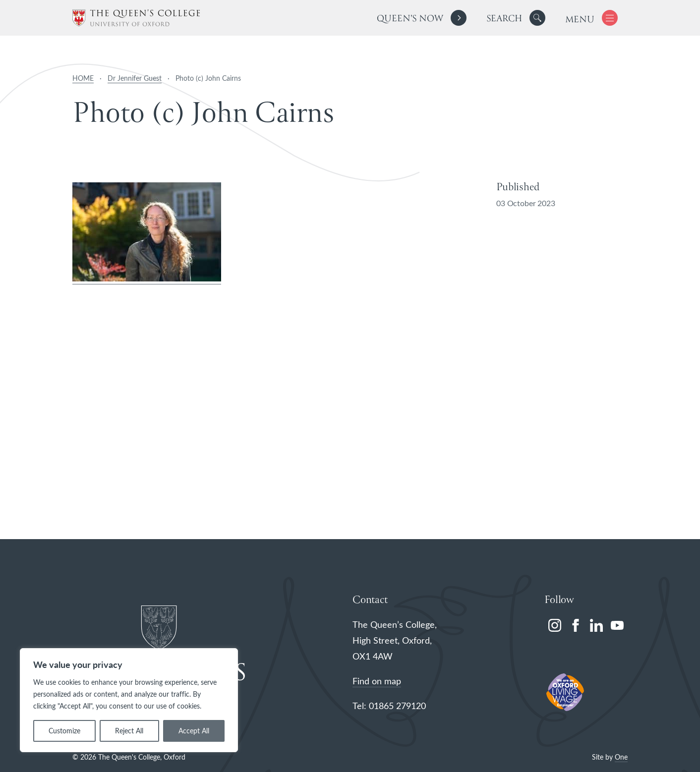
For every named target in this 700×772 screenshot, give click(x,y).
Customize (64, 731)
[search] (516, 18)
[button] (537, 18)
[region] (129, 700)
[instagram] (555, 625)
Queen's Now (410, 19)
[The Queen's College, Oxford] (136, 18)
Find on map (377, 681)
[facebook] (576, 625)
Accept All (194, 731)
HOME (83, 78)
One (621, 757)
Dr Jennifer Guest (135, 78)
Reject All (129, 731)
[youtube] (617, 625)
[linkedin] (596, 625)
